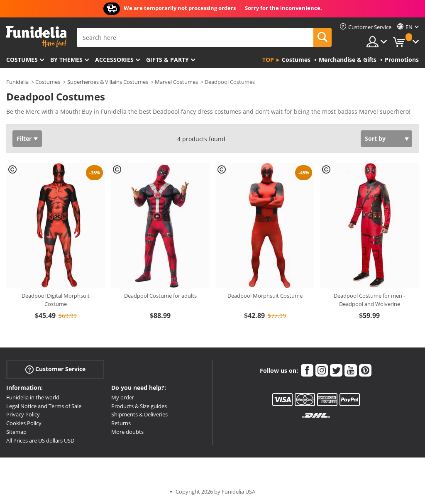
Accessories (114, 60)
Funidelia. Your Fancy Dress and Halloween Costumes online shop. (36, 37)
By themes (66, 60)
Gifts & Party (167, 60)
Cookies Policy (24, 423)
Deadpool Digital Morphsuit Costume (56, 300)
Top (268, 60)
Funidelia (17, 82)
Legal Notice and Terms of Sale (44, 406)
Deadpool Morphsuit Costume (265, 296)
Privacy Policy (23, 414)
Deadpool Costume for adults (160, 296)
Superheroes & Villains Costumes (108, 82)
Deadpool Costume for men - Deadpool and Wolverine (369, 300)
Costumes (22, 60)
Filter (24, 138)
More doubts (127, 432)
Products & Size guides (139, 406)
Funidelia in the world (33, 397)
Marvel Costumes (176, 82)
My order (123, 397)
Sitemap (16, 432)
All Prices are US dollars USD (40, 440)
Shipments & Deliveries (139, 414)
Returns (121, 423)
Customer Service (55, 369)
